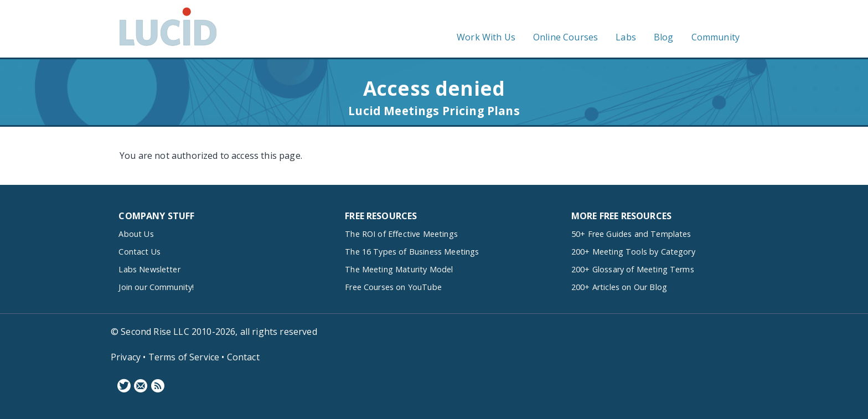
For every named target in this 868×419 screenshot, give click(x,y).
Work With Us (486, 37)
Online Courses (565, 37)
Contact (243, 357)
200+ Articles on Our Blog (619, 287)
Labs (626, 37)
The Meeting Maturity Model (399, 269)
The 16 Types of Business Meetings (412, 252)
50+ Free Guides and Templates (631, 234)
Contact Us (139, 252)
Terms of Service (184, 357)
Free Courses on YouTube (393, 287)
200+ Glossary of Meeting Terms (633, 269)
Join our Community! (156, 287)
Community (715, 37)
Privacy (126, 357)
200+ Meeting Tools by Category (633, 252)
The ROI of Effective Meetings (401, 234)
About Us (136, 234)
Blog (664, 37)
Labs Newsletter (149, 269)
